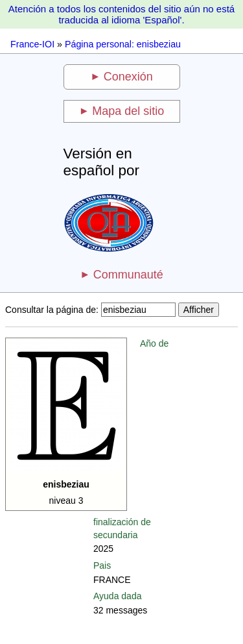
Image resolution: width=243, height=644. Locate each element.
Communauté (128, 275)
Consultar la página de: (52, 310)
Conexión (128, 77)
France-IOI (32, 44)
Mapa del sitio (128, 111)
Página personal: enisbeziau (123, 44)
